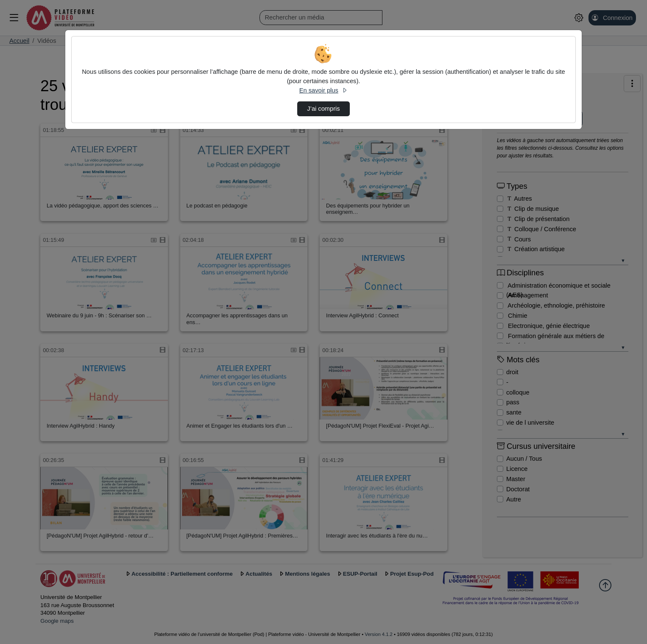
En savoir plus (323, 90)
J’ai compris (323, 109)
